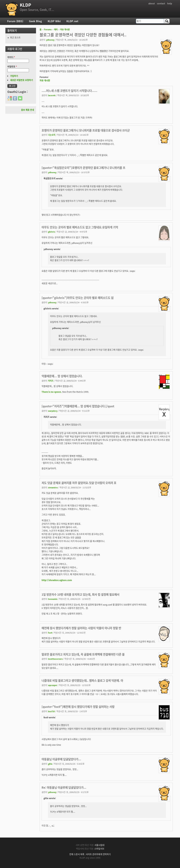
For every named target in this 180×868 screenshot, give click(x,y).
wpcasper (53, 685)
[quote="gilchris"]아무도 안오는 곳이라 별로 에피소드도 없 (78, 298)
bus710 (51, 711)
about (152, 3)
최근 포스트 (15, 38)
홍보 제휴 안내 (28, 110)
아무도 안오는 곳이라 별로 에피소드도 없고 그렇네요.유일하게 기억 (80, 227)
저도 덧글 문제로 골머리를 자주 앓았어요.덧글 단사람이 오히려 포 (79, 483)
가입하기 (14, 76)
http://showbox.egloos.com (57, 580)
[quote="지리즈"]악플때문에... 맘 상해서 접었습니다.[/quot (78, 406)
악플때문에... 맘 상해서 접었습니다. (62, 376)
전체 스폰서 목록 (77, 854)
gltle (50, 764)
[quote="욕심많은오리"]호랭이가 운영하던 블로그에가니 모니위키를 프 (83, 168)
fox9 (50, 633)
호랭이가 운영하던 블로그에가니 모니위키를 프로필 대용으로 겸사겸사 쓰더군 (86, 130)
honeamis (53, 599)
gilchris (51, 232)
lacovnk (52, 95)
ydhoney (50, 40)
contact (161, 3)
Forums (48, 29)
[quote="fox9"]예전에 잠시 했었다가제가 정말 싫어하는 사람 (78, 707)
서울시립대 (99, 845)
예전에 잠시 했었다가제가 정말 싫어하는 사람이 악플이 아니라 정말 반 (81, 628)
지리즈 (51, 381)
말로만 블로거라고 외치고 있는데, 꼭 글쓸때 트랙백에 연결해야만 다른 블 (83, 654)
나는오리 (52, 135)
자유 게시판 (65, 29)
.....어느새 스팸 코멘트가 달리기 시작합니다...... (69, 91)
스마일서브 (99, 849)
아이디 (11, 57)
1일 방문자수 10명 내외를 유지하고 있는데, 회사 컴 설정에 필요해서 (80, 594)
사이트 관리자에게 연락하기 (98, 854)
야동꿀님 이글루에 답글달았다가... (61, 759)
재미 (56, 29)
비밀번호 (12, 67)
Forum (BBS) (15, 21)
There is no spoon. (52, 392)
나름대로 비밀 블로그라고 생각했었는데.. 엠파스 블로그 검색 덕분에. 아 (82, 680)
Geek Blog (35, 21)
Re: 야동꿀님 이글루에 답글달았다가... (64, 787)
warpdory (53, 411)
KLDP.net (72, 21)
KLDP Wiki (54, 21)
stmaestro (53, 487)
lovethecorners (55, 659)
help (170, 3)
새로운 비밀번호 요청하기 (22, 80)
